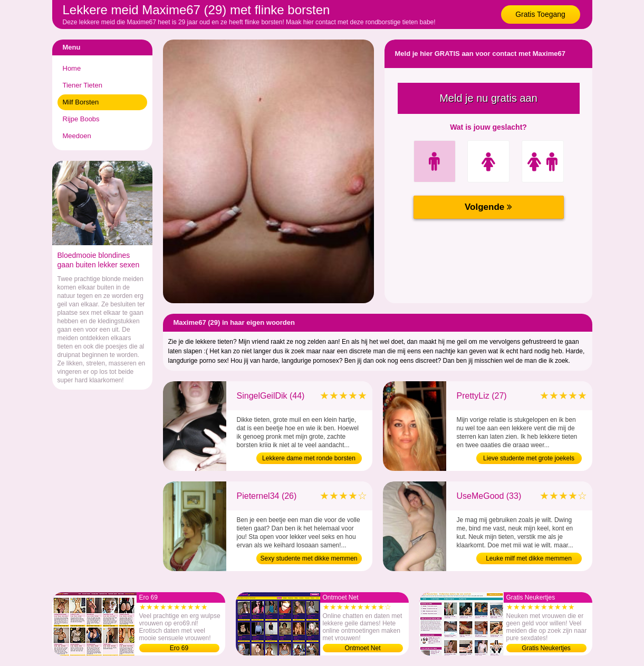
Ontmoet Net (362, 648)
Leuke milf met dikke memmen (529, 558)
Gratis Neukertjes (546, 648)
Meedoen (77, 136)
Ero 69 (179, 648)
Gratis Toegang (540, 14)
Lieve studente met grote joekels (529, 458)
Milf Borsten (81, 102)
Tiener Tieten (83, 85)
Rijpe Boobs (81, 119)
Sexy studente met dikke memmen (309, 558)
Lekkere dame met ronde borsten (309, 458)
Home (72, 68)
